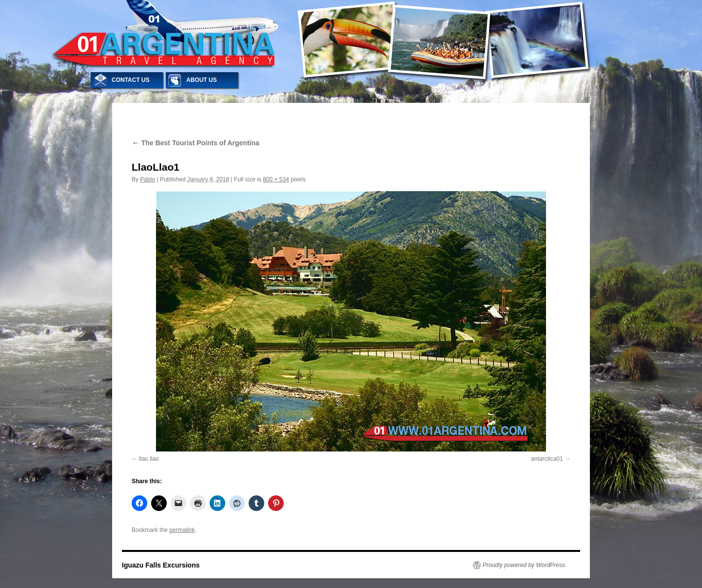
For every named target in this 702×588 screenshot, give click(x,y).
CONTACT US (131, 80)
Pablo (147, 179)
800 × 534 (276, 179)
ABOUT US (202, 80)
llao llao (149, 459)
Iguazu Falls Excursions (161, 565)
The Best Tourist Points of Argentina (195, 143)
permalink (182, 530)
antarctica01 (547, 459)
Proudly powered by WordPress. (525, 565)
